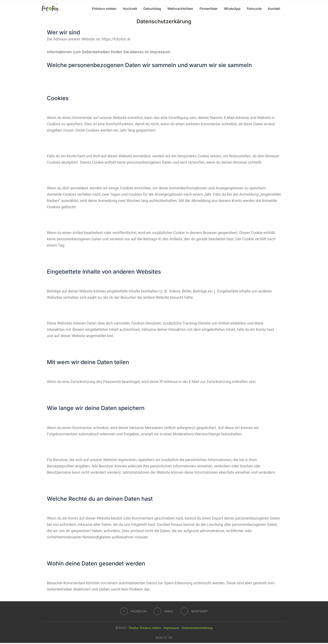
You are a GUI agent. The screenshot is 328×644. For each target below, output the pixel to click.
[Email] (164, 612)
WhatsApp (232, 9)
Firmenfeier (209, 9)
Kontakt (274, 9)
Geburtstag (152, 9)
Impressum (171, 629)
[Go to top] (164, 638)
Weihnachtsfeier (180, 9)
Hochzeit (130, 9)
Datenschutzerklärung (197, 629)
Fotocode (254, 9)
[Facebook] (133, 612)
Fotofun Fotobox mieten (145, 629)
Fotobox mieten (104, 9)
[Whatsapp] (194, 612)
